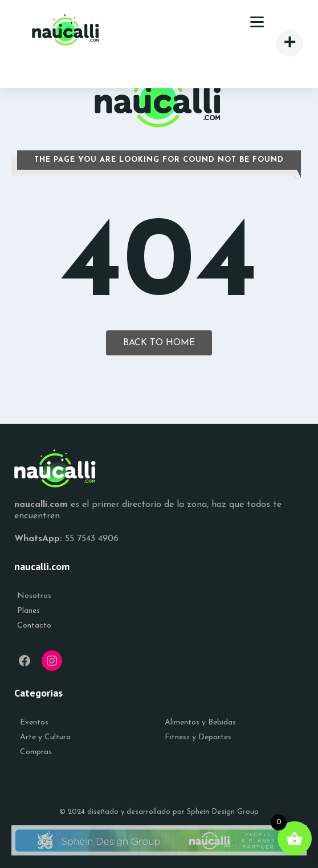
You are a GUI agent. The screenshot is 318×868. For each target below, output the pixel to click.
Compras (36, 752)
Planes (28, 611)
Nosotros (34, 596)
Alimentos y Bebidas (200, 722)
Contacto (34, 626)
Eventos (34, 722)
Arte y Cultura (45, 737)
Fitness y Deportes (198, 737)
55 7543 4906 (92, 539)
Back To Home (159, 343)
